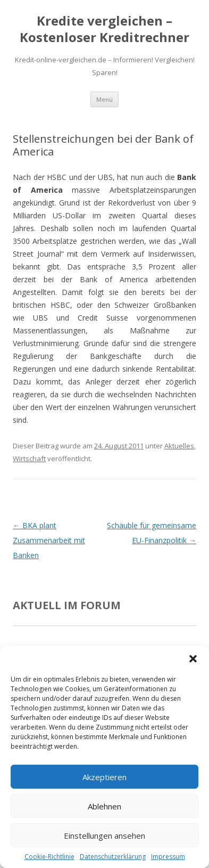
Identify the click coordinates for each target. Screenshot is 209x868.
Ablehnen (104, 806)
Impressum (168, 857)
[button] (193, 659)
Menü (104, 99)
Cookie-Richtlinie (49, 857)
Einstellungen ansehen (104, 836)
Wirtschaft (29, 458)
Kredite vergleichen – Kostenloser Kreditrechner (104, 29)
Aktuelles (179, 446)
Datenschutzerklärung (113, 857)
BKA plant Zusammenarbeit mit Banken (49, 540)
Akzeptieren (104, 777)
